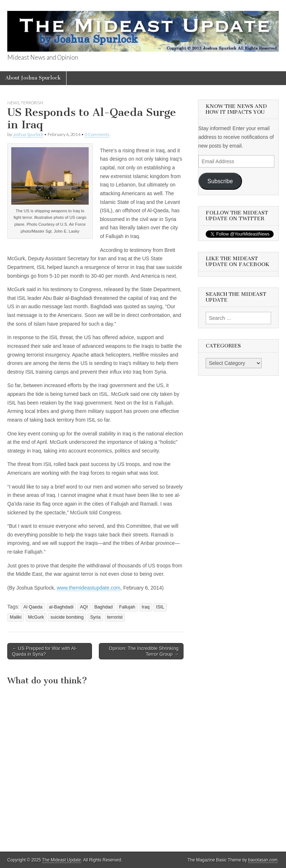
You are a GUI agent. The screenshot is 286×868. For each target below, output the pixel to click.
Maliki (16, 617)
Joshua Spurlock (28, 134)
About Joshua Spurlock (33, 78)
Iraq (146, 607)
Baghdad (103, 607)
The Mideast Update (62, 860)
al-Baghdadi (61, 607)
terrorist (115, 617)
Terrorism (32, 103)
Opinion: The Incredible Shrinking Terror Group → (144, 651)
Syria (95, 617)
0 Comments (97, 134)
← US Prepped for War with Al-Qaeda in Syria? (45, 651)
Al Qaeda (33, 607)
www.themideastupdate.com (88, 588)
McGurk (36, 617)
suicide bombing (67, 617)
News (13, 103)
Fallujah (127, 607)
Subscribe (220, 181)
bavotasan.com (263, 860)
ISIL (160, 607)
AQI (84, 607)
